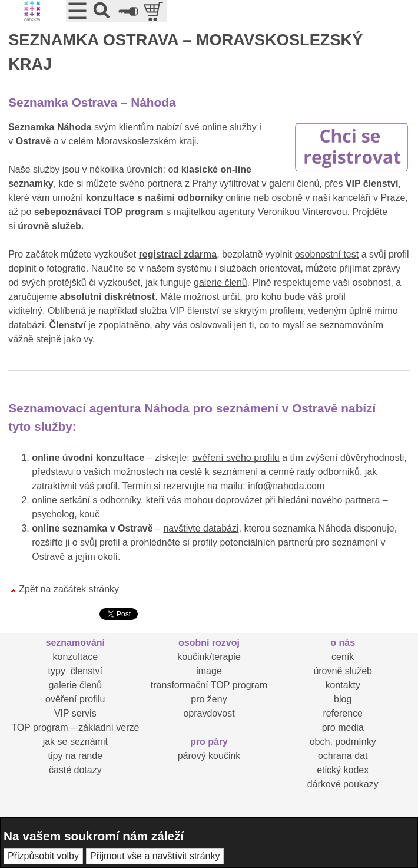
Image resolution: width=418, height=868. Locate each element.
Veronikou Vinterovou (303, 212)
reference (343, 713)
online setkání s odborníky (86, 500)
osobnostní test (327, 254)
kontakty (343, 685)
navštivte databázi (201, 528)
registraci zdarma (178, 254)
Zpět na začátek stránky (69, 589)
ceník (343, 657)
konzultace (76, 657)
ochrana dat (343, 756)
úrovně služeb (49, 226)
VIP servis (75, 713)
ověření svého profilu (236, 458)
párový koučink (209, 756)
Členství (68, 325)
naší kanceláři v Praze (359, 198)
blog (343, 699)
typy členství (75, 671)
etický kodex (343, 770)
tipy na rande (76, 756)
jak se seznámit (75, 742)
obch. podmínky (343, 742)
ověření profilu (75, 699)
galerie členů (220, 283)
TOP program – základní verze (75, 727)
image (209, 671)
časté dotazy (75, 770)
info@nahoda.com (286, 486)
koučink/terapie (209, 657)
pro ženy (209, 699)
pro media (343, 727)
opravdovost (209, 713)
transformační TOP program (209, 685)
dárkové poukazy (343, 784)
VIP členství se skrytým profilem (236, 311)
